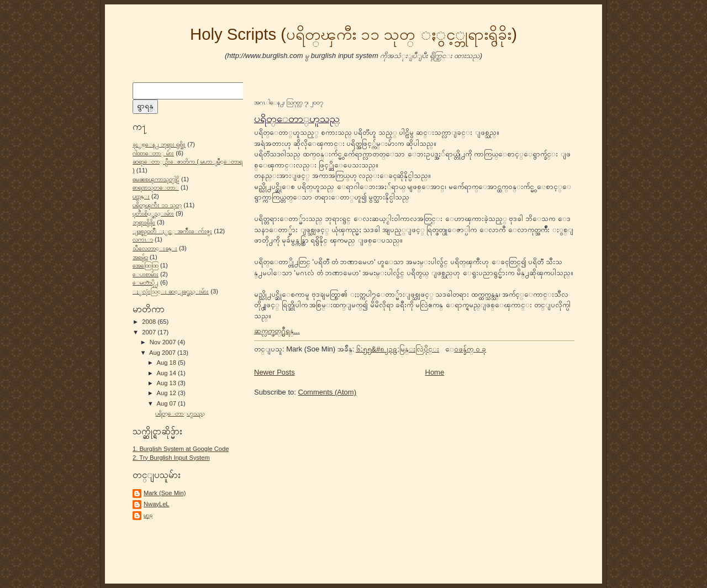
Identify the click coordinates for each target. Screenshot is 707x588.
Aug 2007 (163, 353)
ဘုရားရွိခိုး (144, 222)
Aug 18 (167, 363)
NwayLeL (157, 504)
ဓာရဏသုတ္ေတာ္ (156, 187)
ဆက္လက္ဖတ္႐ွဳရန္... (277, 331)
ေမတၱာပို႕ (146, 282)
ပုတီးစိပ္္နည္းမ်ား (153, 213)
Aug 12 (167, 393)
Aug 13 (167, 383)
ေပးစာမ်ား (146, 274)
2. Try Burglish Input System (171, 458)
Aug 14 (167, 373)
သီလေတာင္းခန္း (155, 248)
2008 (150, 322)
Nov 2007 (164, 342)
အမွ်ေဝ (140, 257)
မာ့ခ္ (148, 515)
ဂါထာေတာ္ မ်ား (153, 153)
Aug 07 (167, 403)
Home (435, 372)
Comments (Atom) (327, 392)
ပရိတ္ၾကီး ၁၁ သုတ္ (157, 205)
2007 (150, 332)
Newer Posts (275, 372)
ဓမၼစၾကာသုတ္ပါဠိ (156, 179)
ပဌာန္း (141, 196)
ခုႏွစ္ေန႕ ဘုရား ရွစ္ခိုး (159, 144)
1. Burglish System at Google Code (181, 449)
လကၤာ (143, 239)
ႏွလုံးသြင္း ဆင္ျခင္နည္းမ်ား (171, 291)
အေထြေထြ (146, 265)
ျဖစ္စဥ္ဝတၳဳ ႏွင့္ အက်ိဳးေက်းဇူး (172, 231)
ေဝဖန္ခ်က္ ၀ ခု (470, 349)
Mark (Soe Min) (165, 493)
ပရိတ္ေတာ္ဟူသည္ (180, 413)
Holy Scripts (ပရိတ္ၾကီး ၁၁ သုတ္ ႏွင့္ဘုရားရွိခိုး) (353, 34)
